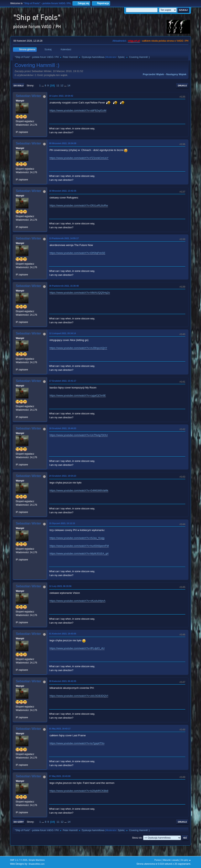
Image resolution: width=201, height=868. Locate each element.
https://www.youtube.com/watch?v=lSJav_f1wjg (77, 538)
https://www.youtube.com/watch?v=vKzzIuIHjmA (77, 601)
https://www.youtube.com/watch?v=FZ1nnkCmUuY (79, 158)
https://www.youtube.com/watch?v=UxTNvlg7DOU (79, 435)
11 (58, 85)
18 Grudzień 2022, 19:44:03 (63, 428)
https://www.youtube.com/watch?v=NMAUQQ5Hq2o (80, 293)
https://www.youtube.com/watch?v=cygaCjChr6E (78, 395)
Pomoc (158, 860)
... (43, 85)
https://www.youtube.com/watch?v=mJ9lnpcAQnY (78, 348)
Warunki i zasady (171, 860)
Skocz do (137, 838)
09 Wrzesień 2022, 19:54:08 (63, 143)
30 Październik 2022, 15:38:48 (64, 286)
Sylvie (121, 57)
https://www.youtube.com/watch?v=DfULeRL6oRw (79, 205)
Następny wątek (176, 74)
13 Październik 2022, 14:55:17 (64, 238)
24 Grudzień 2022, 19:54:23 (63, 476)
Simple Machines (37, 860)
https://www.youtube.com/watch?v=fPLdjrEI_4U (77, 648)
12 (62, 85)
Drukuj (182, 86)
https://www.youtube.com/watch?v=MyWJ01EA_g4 (79, 553)
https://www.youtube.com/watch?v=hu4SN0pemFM (79, 546)
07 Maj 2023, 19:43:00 (60, 776)
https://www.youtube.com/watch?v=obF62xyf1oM (78, 110)
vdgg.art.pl (134, 41)
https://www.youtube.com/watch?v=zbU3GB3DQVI (79, 696)
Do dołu (19, 86)
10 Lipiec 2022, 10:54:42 (61, 96)
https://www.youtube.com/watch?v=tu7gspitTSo (77, 743)
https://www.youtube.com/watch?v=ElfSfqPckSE (77, 253)
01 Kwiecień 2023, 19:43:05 (63, 634)
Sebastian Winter (28, 96)
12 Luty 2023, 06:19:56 (60, 586)
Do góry (19, 822)
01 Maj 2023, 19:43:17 (60, 729)
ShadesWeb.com (37, 864)
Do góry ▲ (186, 860)
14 (69, 85)
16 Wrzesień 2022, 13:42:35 (63, 191)
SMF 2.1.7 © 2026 (19, 860)
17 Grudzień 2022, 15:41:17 (63, 381)
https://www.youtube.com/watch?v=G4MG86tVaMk (79, 490)
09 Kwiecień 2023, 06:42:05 (63, 681)
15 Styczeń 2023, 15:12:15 (62, 523)
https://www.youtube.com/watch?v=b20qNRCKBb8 (79, 791)
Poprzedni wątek (153, 74)
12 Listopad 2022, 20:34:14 (62, 333)
